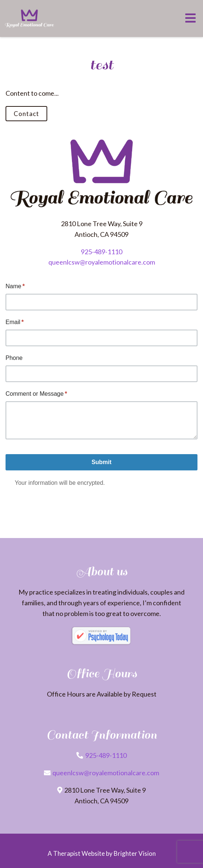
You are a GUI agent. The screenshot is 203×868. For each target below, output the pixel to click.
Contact (26, 114)
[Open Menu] (190, 19)
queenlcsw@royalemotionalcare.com (102, 262)
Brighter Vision (135, 853)
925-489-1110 (101, 252)
